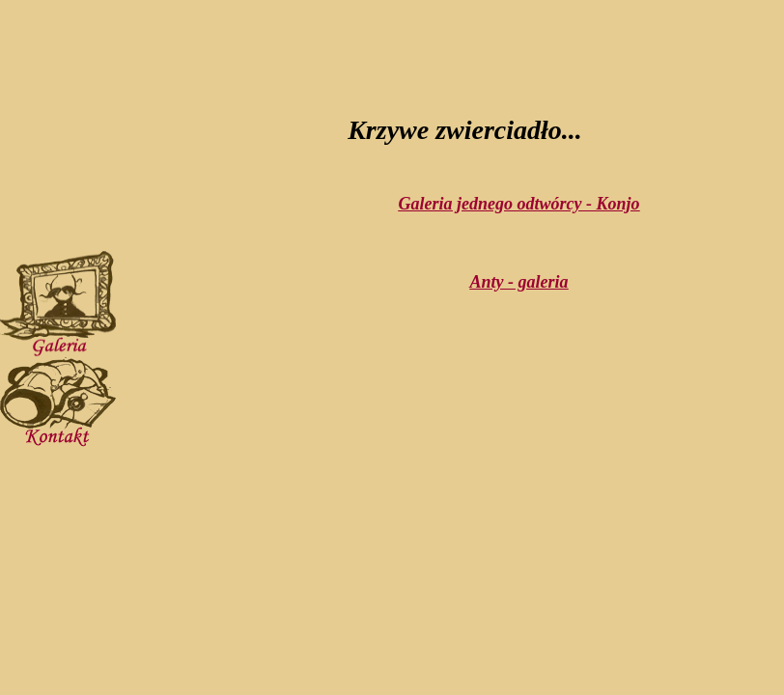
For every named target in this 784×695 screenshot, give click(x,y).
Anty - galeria (519, 282)
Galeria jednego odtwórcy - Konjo (519, 204)
